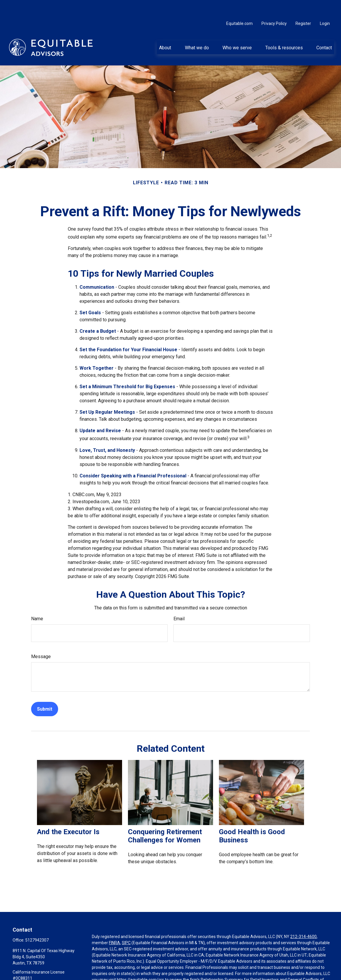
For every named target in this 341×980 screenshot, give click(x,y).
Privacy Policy (274, 6)
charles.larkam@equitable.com (41, 971)
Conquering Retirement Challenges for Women (165, 818)
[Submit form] (45, 691)
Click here (101, 974)
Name (37, 601)
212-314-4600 (303, 919)
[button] (165, 30)
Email (179, 601)
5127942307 (37, 922)
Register (303, 6)
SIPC (126, 925)
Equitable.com (239, 6)
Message (41, 639)
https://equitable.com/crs (140, 962)
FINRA (114, 925)
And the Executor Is (68, 814)
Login (325, 6)
